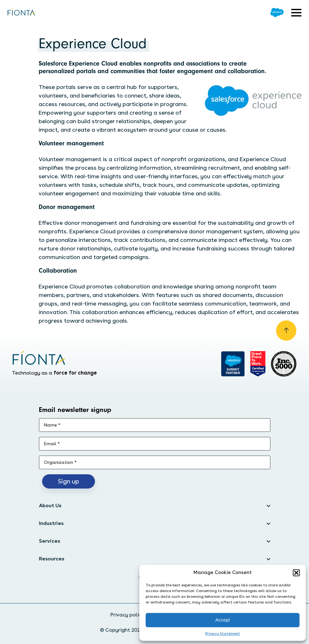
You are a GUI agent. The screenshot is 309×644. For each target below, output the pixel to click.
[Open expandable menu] (296, 13)
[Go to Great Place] (258, 364)
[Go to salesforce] (233, 364)
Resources (52, 559)
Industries (51, 523)
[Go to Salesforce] (277, 13)
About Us (50, 505)
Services (50, 541)
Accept (223, 620)
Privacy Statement (223, 634)
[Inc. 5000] (284, 364)
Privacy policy (127, 615)
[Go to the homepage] (21, 13)
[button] (296, 573)
